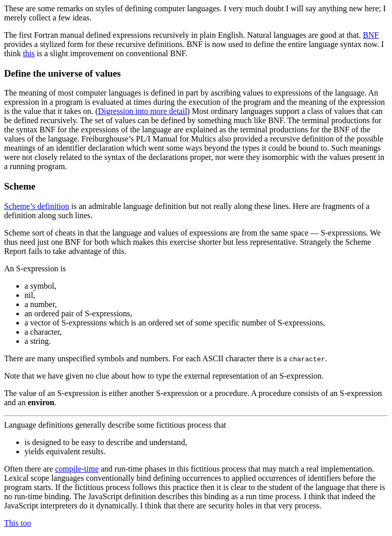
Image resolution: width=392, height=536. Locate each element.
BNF (371, 35)
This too (18, 523)
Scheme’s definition (37, 206)
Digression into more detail (143, 111)
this (29, 53)
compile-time (77, 469)
